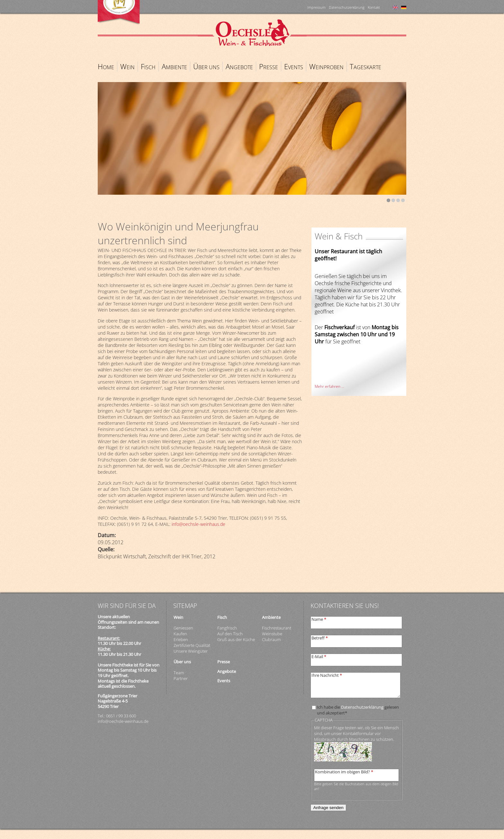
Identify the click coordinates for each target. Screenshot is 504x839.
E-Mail (319, 657)
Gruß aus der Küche (236, 639)
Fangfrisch (227, 628)
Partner (181, 678)
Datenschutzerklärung (347, 7)
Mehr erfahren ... (329, 386)
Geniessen (183, 628)
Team (179, 673)
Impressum (316, 7)
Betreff (320, 638)
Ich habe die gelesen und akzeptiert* (358, 710)
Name (319, 619)
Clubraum (271, 639)
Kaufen (180, 634)
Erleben (181, 639)
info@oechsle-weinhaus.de (198, 524)
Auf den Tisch (230, 634)
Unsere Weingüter (191, 651)
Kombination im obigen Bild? (344, 772)
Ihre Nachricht (327, 675)
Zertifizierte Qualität (192, 645)
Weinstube (272, 634)
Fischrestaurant (277, 628)
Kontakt (374, 7)
